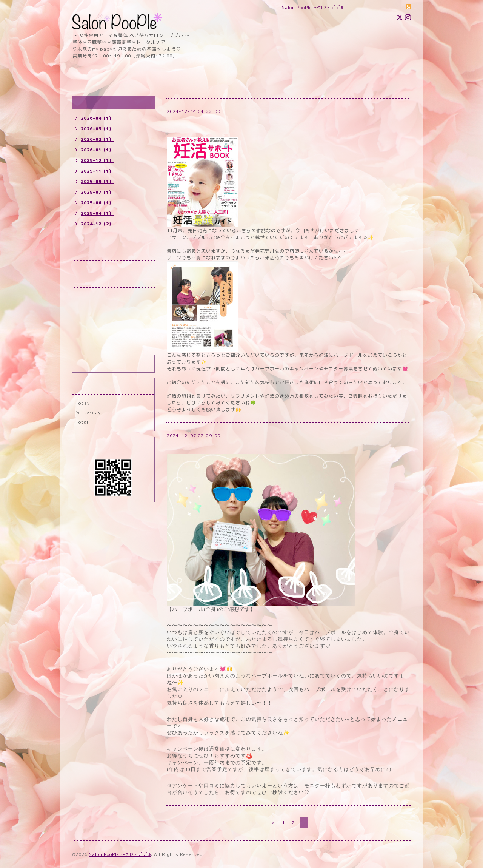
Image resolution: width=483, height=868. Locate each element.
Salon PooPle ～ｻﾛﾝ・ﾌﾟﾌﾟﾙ (120, 854)
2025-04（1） (97, 213)
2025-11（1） (97, 171)
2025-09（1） (97, 182)
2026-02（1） (97, 139)
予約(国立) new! (94, 254)
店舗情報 (85, 281)
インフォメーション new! (104, 103)
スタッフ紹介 (90, 308)
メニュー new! (92, 267)
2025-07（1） (97, 192)
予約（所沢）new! (96, 240)
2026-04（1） (97, 118)
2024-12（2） (97, 224)
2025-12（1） (97, 160)
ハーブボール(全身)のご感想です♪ (211, 445)
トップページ (90, 89)
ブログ (83, 321)
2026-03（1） (97, 129)
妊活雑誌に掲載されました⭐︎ (202, 120)
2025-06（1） (97, 203)
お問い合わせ (90, 294)
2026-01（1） (97, 150)
